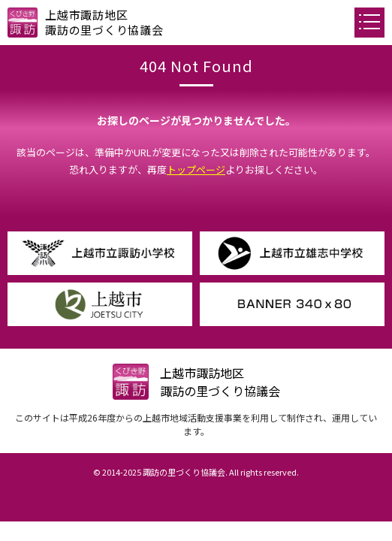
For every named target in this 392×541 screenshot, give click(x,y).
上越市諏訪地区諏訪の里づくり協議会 (104, 22)
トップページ (196, 169)
